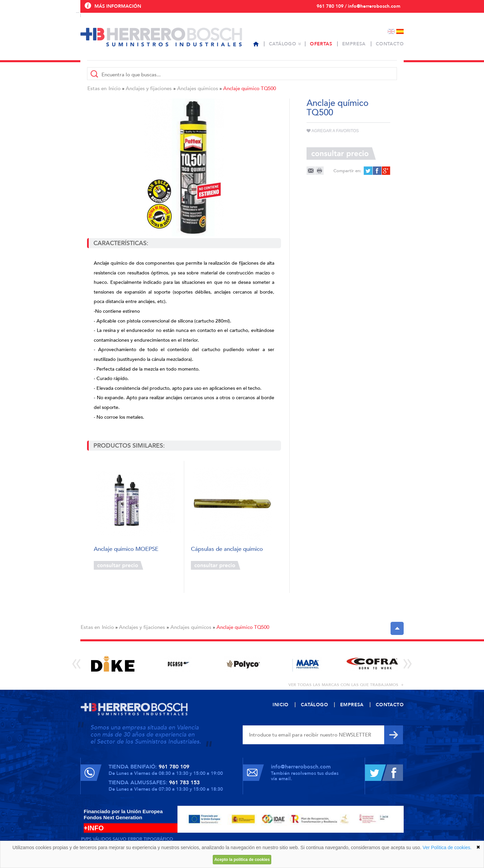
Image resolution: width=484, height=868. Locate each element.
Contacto (390, 44)
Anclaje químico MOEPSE (126, 549)
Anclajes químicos (198, 88)
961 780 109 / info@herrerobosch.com (358, 6)
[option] (113, 664)
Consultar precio (118, 565)
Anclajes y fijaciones (149, 88)
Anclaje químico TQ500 (250, 88)
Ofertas (321, 44)
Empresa (354, 44)
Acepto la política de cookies (242, 860)
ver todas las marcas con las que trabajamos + (346, 685)
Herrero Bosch (161, 37)
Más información (118, 6)
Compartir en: (347, 171)
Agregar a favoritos (333, 131)
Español (400, 31)
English (391, 31)
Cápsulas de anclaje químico (227, 549)
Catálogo (283, 44)
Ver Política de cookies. (447, 847)
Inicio (115, 88)
